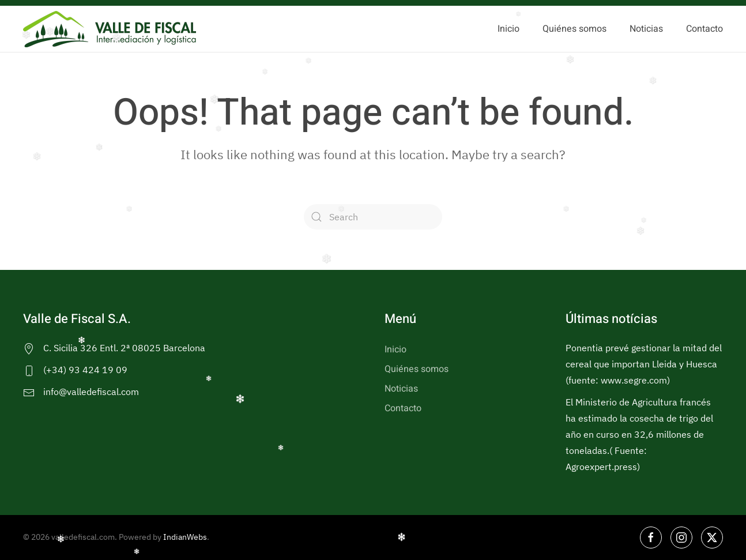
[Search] (373, 217)
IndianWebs (185, 537)
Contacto (704, 29)
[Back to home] (110, 29)
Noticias (646, 29)
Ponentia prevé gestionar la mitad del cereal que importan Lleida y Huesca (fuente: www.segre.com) (644, 364)
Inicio (508, 29)
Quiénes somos (574, 29)
